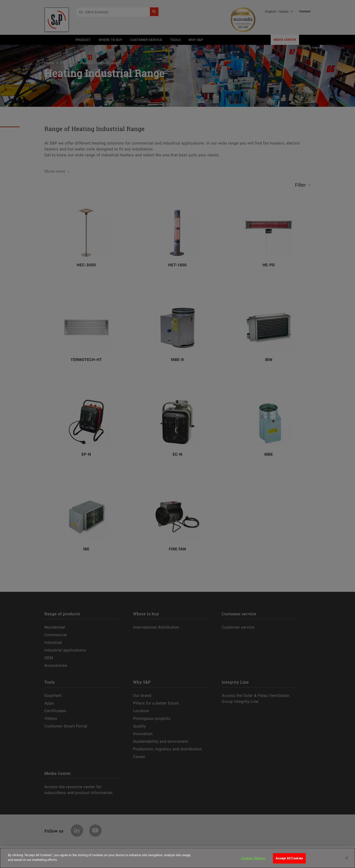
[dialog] (177, 858)
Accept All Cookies (289, 858)
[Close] (347, 858)
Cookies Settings (253, 858)
